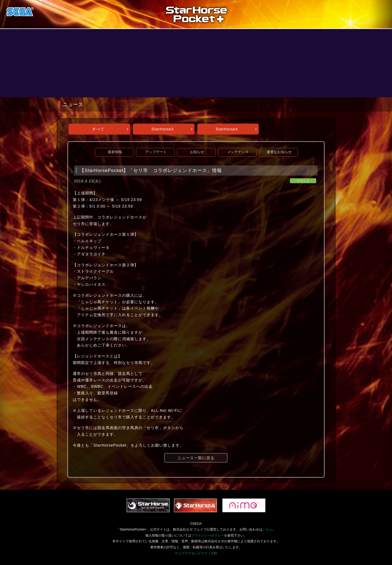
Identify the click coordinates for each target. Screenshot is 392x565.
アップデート (156, 152)
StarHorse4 (227, 129)
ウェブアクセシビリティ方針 (196, 553)
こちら (267, 529)
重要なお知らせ (279, 152)
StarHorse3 (163, 129)
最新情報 (115, 152)
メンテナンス (238, 152)
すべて (98, 129)
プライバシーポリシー (208, 535)
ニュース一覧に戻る (196, 458)
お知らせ (197, 152)
